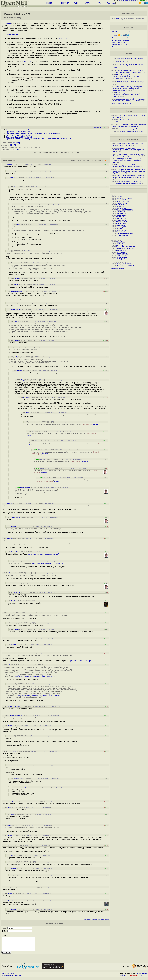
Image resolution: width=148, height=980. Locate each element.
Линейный (86, 160)
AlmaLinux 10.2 (122, 257)
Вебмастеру (143, 978)
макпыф (17, 143)
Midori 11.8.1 (120, 232)
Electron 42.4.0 (121, 203)
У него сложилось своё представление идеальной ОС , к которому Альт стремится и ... (66, 453)
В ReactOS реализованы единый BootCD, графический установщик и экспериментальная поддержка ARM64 (129, 171)
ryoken (9, 573)
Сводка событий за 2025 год (122, 104)
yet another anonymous (14, 716)
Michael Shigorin (16, 310)
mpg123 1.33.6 (121, 215)
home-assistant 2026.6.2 (124, 198)
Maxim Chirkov (141, 976)
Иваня (9, 808)
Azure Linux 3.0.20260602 (125, 249)
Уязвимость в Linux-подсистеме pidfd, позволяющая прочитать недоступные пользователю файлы (128, 88)
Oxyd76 (13, 601)
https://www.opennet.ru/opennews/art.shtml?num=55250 (34, 676)
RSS (106, 160)
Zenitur (13, 814)
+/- (92, 160)
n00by (19, 225)
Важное (129, 54)
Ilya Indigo (10, 900)
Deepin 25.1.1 (121, 244)
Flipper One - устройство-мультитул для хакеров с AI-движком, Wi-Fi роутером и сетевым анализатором (128, 77)
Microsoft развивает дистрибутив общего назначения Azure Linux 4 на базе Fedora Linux (129, 82)
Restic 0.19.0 (121, 205)
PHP (118, 18)
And (12, 736)
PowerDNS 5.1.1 (122, 212)
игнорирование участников (90, 919)
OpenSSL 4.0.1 (121, 202)
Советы (129, 111)
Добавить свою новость (121, 47)
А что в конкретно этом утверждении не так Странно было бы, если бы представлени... (67, 481)
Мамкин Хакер (12, 751)
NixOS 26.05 (120, 252)
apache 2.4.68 (121, 223)
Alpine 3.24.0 (121, 242)
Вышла (8, 23)
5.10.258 (137, 265)
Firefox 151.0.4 (121, 218)
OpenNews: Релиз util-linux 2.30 (18, 132)
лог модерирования (104, 919)
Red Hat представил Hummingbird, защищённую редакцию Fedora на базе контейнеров (126, 95)
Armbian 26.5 (121, 250)
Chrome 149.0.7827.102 (124, 210)
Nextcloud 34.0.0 (122, 222)
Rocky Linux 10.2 (122, 254)
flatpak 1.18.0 (121, 225)
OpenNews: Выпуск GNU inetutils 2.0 (20, 137)
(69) (14, 160)
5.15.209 (131, 265)
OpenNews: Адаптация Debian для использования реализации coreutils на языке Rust (39, 139)
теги (114, 3)
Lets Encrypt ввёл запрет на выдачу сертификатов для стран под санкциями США (127, 160)
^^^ (33, 171)
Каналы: (115, 36)
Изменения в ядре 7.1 (119, 268)
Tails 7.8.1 (119, 245)
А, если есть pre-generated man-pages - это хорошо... (61, 461)
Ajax (71, 160)
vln (128, 202)
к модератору (47, 164)
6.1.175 (124, 265)
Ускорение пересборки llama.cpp (131, 129)
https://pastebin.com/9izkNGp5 (80, 661)
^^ (31, 171)
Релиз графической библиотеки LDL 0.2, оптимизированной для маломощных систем (128, 176)
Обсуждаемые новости (129, 139)
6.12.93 (129, 264)
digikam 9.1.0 (121, 213)
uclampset (28, 62)
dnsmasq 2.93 (121, 227)
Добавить (123, 978)
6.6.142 (119, 265)
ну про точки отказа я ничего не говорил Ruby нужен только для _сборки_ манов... (61, 424)
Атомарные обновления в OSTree (131, 132)
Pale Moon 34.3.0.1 (123, 197)
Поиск (109, 3)
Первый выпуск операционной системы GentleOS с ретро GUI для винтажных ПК (128, 155)
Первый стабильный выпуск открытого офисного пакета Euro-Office (128, 144)
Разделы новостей (119, 38)
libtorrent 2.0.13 (121, 220)
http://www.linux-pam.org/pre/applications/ (43, 554)
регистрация (132, 1)
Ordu (16, 187)
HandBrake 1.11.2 (122, 235)
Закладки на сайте (9, 976)
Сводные (130, 38)
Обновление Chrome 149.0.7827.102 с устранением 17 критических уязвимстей (128, 183)
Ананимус (14, 765)
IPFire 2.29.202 (121, 255)
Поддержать (133, 978)
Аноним (9, 164)
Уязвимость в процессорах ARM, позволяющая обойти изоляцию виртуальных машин (129, 150)
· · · (37, 164)
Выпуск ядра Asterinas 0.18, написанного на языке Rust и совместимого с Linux (129, 166)
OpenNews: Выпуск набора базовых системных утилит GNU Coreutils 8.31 (34, 133)
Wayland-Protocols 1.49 (125, 234)
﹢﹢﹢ (33, 164)
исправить (97, 127)
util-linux (18, 149)
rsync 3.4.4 (120, 228)
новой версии (12, 34)
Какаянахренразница (14, 706)
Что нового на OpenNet (120, 40)
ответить (28, 164)
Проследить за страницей (11, 978)
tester (9, 665)
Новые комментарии (119, 45)
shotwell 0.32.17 (121, 200)
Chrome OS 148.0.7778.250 (125, 247)
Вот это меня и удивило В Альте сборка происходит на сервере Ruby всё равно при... (62, 434)
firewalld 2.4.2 (121, 207)
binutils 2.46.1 (121, 217)
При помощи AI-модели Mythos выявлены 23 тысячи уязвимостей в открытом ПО (129, 71)
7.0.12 (118, 264)
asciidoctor (63, 39)
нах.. (9, 845)
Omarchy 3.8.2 (121, 259)
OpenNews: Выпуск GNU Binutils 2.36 (20, 135)
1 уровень (78, 160)
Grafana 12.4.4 (121, 208)
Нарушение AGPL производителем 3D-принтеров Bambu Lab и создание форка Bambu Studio (130, 66)
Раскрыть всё (99, 160)
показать (95, 424)
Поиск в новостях (118, 42)
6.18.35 (124, 264)
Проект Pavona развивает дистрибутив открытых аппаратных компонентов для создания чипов (128, 60)
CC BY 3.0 (14, 145)
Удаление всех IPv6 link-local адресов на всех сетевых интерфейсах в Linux (129, 125)
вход (126, 1)
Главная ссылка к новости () (28, 130)
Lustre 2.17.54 (121, 230)
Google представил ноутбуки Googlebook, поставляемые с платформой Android (129, 100)
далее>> (143, 237)
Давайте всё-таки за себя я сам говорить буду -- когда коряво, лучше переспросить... (66, 471)
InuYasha (17, 592)
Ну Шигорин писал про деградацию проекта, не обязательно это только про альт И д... (65, 444)
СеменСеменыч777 (17, 291)
